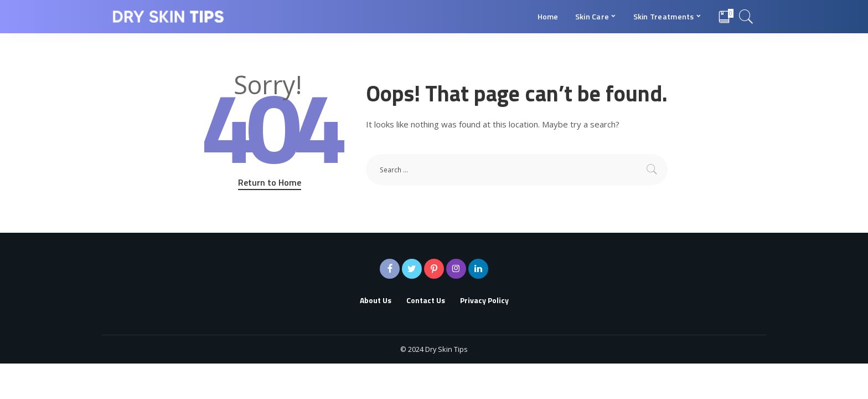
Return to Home (270, 182)
